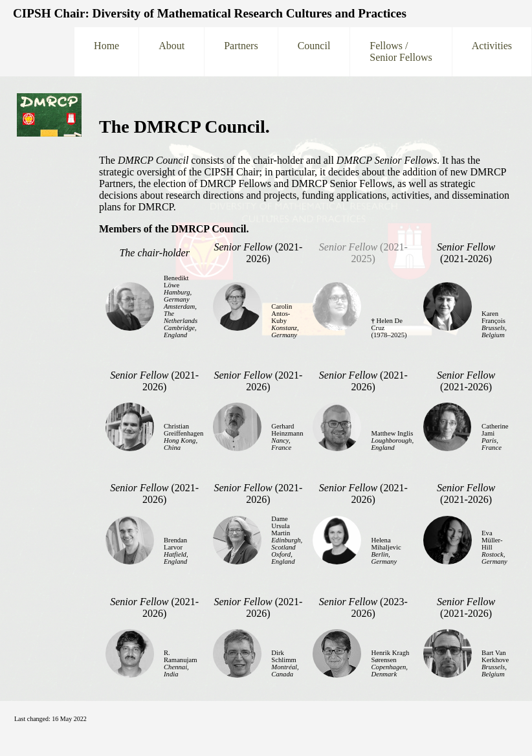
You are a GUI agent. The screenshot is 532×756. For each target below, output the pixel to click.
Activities (492, 51)
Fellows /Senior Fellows (401, 51)
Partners (241, 51)
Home (106, 51)
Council (314, 51)
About (172, 51)
